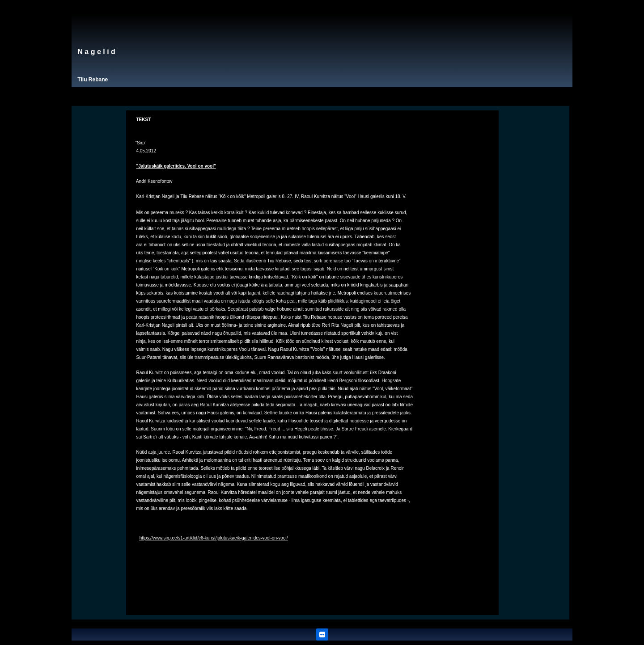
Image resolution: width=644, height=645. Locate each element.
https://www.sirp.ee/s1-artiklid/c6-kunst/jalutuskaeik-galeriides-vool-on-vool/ (214, 538)
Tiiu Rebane (93, 80)
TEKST (143, 120)
